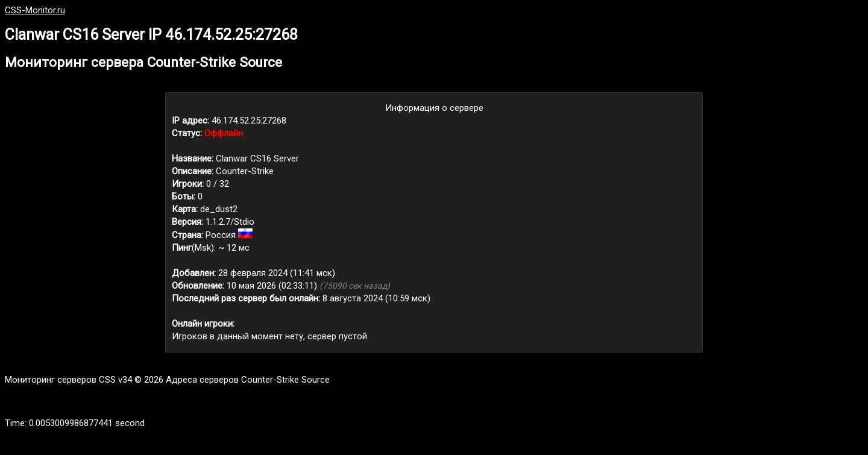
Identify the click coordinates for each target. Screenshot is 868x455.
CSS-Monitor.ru (35, 10)
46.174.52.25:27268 (249, 121)
